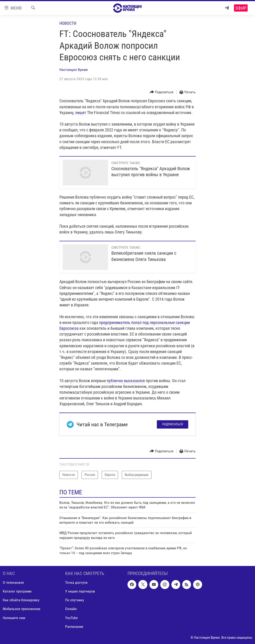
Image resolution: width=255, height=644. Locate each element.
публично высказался (126, 381)
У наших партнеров (80, 591)
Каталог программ (17, 591)
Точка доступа (76, 582)
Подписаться (173, 424)
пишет (81, 113)
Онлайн (71, 609)
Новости (68, 23)
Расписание (74, 627)
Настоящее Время (74, 70)
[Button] (162, 92)
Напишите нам (14, 618)
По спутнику (75, 600)
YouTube (71, 618)
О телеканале (13, 582)
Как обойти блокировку (21, 600)
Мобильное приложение (22, 609)
